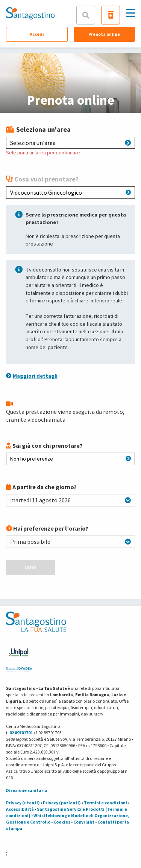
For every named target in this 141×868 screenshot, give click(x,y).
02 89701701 (21, 733)
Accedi (37, 34)
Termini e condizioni (105, 803)
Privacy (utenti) (23, 803)
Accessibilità (20, 809)
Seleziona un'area (70, 143)
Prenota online (104, 34)
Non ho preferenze (70, 459)
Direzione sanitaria (27, 790)
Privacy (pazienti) (62, 803)
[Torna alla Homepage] (30, 13)
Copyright (84, 822)
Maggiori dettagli (32, 376)
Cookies (62, 822)
